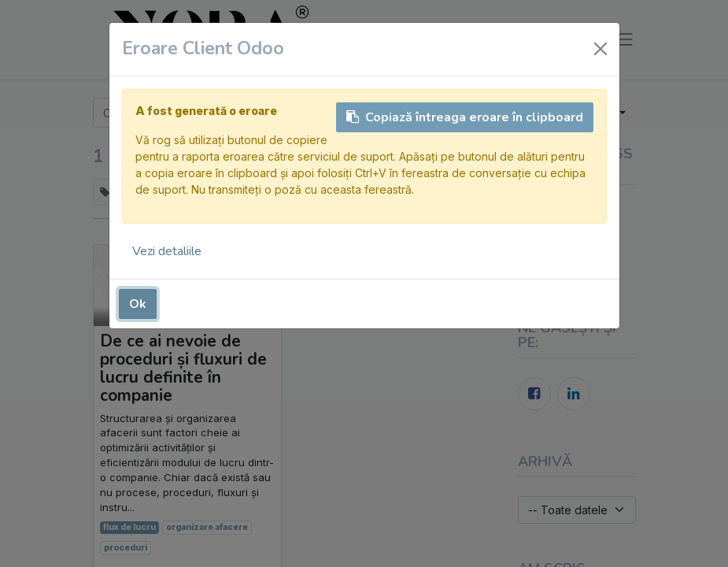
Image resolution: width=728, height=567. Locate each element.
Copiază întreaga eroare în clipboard (465, 117)
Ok (138, 304)
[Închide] (601, 49)
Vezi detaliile (167, 251)
